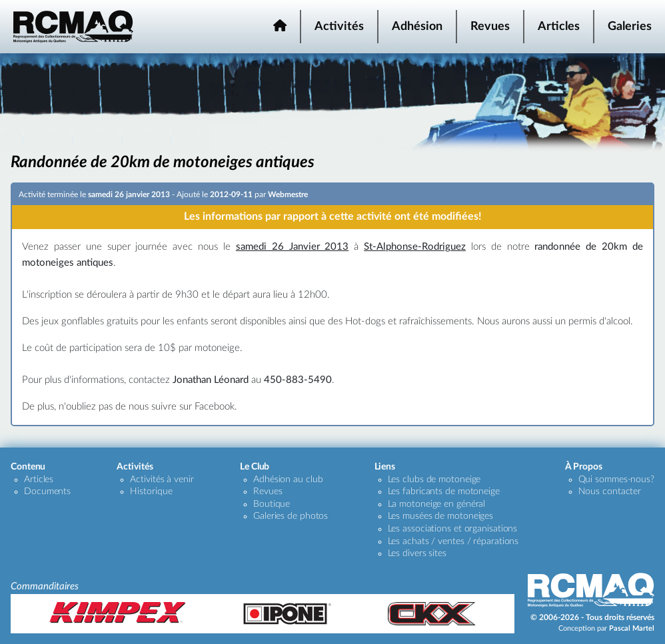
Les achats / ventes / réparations (453, 541)
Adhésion (417, 27)
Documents (47, 491)
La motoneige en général (437, 504)
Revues (490, 27)
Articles (559, 27)
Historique (151, 491)
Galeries (630, 27)
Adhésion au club (288, 480)
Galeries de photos (291, 516)
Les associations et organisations (453, 529)
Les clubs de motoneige (434, 480)
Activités (339, 27)
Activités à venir (162, 480)
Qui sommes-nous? (616, 480)
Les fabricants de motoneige (444, 491)
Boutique (272, 504)
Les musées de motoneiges (441, 516)
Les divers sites (417, 553)
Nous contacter (610, 491)
